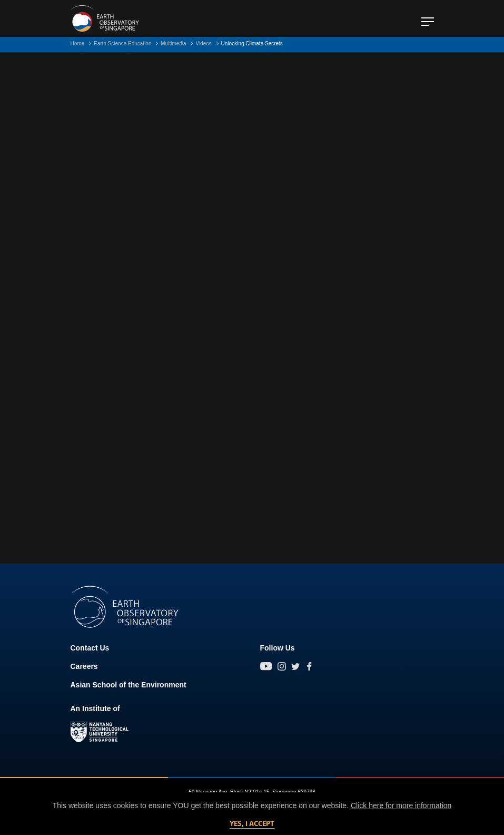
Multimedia (173, 43)
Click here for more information (401, 805)
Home (78, 43)
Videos (203, 43)
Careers (84, 666)
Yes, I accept (252, 824)
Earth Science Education (123, 43)
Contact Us (90, 648)
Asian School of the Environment (129, 685)
